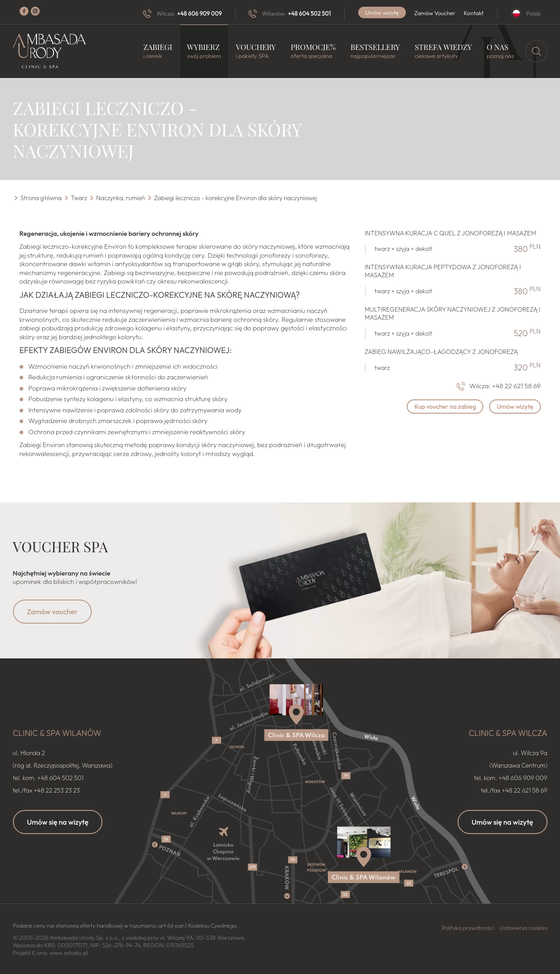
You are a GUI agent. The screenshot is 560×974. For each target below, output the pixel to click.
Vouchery (256, 51)
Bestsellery (375, 51)
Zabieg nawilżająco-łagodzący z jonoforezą (441, 351)
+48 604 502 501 (309, 13)
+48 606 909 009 (200, 13)
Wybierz (204, 51)
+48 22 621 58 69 (516, 386)
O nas (500, 51)
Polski (534, 13)
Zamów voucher (52, 611)
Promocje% (313, 51)
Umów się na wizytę (58, 822)
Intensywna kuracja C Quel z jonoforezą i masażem (451, 233)
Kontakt (474, 13)
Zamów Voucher (435, 13)
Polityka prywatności (468, 928)
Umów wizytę (382, 12)
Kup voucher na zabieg (444, 406)
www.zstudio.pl (68, 953)
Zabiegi (158, 51)
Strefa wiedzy (443, 51)
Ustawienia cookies (523, 928)
